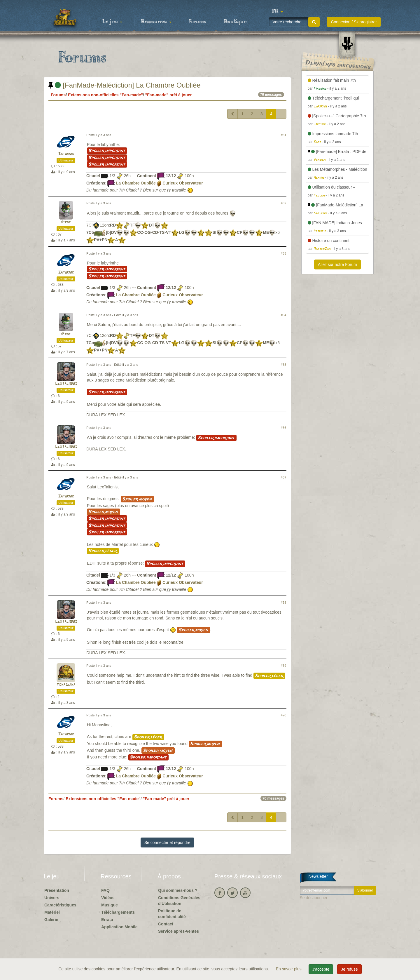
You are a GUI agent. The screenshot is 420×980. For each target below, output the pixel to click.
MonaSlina (66, 685)
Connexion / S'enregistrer (354, 22)
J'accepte (321, 969)
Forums (197, 22)
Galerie (51, 920)
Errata (107, 920)
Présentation (57, 890)
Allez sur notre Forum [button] (337, 264)
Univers (52, 898)
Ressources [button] (156, 22)
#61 (284, 135)
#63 (284, 253)
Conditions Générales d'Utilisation (179, 901)
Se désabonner (314, 898)
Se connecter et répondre (167, 843)
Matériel (52, 912)
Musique (110, 905)
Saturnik (66, 154)
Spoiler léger (103, 551)
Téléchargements (118, 912)
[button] (277, 12)
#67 (284, 477)
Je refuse (349, 969)
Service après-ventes (178, 931)
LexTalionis (66, 384)
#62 (284, 203)
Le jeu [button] (112, 22)
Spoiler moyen (137, 499)
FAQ (105, 890)
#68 (284, 603)
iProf (66, 222)
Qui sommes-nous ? (178, 890)
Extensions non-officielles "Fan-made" (105, 95)
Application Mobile (119, 927)
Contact (166, 924)
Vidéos (108, 898)
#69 (284, 666)
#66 (284, 428)
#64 (284, 315)
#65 (284, 365)
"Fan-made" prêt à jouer (169, 95)
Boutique (235, 22)
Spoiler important (107, 151)
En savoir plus (289, 969)
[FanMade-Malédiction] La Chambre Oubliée (125, 85)
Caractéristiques (60, 905)
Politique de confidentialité (172, 914)
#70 (284, 715)
